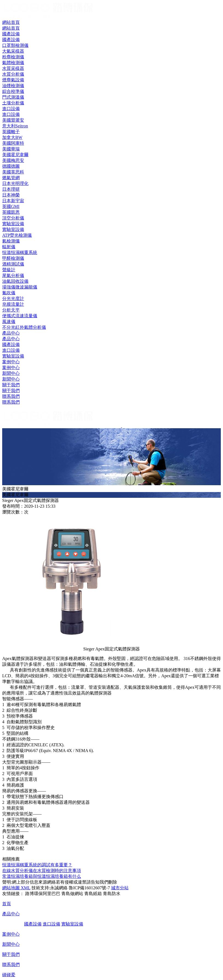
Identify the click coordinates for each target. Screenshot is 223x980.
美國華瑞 (11, 149)
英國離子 (11, 132)
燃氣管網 (11, 178)
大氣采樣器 (13, 51)
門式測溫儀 (13, 97)
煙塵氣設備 (13, 80)
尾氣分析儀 (13, 275)
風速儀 (9, 322)
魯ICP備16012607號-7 (89, 888)
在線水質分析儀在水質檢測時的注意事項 (42, 871)
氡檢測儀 (11, 241)
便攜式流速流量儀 (20, 316)
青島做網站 (72, 894)
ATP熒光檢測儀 (17, 235)
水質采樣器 (13, 68)
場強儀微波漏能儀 (20, 287)
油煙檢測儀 (13, 86)
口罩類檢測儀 (15, 45)
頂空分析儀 (13, 218)
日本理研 (11, 189)
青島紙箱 (93, 894)
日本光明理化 (15, 183)
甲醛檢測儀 (13, 258)
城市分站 (120, 888)
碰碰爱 (9, 975)
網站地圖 (11, 888)
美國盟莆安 (13, 120)
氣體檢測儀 (13, 63)
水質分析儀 (13, 74)
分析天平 (11, 310)
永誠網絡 (59, 888)
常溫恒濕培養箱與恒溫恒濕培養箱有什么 (42, 876)
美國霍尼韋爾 (15, 155)
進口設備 (11, 350)
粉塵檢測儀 (13, 57)
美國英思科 (13, 172)
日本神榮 (11, 195)
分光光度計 (13, 298)
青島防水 (112, 894)
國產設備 (11, 345)
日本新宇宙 (13, 201)
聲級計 (9, 270)
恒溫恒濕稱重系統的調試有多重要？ (37, 865)
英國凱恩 (11, 212)
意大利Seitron (15, 126)
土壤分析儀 (13, 103)
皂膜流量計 (13, 304)
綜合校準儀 (13, 91)
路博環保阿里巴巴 (43, 894)
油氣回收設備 (15, 281)
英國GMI (11, 206)
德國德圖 (11, 166)
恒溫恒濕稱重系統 (20, 252)
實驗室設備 (13, 356)
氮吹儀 (9, 293)
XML (25, 888)
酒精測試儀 (13, 264)
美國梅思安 (13, 160)
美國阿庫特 (13, 143)
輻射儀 (9, 247)
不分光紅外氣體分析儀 (24, 327)
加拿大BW (12, 137)
